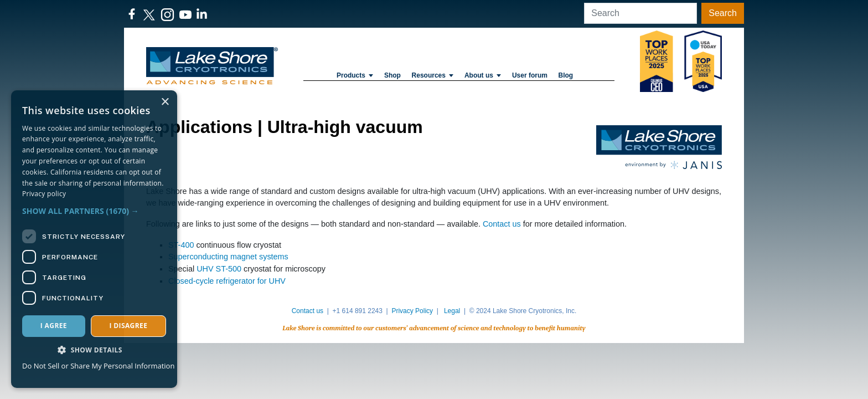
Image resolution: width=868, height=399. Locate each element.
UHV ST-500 (219, 269)
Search (723, 13)
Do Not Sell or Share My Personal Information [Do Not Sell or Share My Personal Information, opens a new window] (98, 366)
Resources (433, 75)
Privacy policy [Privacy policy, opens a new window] (44, 194)
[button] (94, 211)
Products (355, 75)
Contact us (502, 224)
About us (483, 75)
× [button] (165, 102)
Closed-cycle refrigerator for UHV (227, 281)
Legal (452, 311)
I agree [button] (54, 326)
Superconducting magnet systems (228, 257)
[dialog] (94, 239)
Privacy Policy (412, 311)
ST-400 (181, 245)
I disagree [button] (128, 326)
